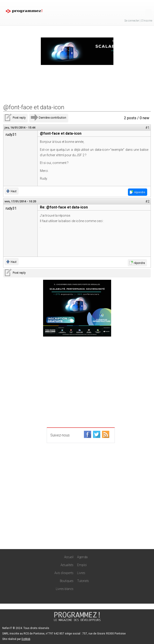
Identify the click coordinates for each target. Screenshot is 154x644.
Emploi (82, 565)
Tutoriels (83, 581)
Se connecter (132, 21)
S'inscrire (147, 21)
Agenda (82, 557)
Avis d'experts (64, 573)
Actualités (67, 565)
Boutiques (67, 581)
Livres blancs (65, 589)
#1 (147, 128)
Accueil (69, 557)
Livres (81, 573)
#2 (147, 201)
